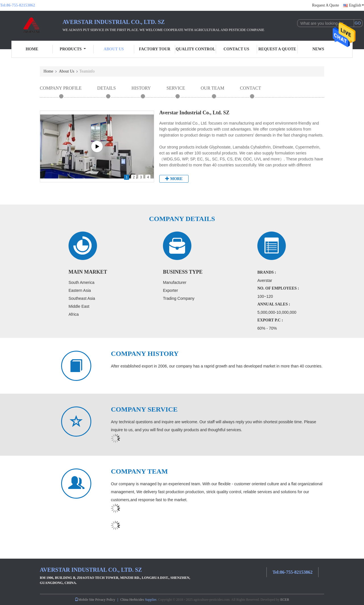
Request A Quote (325, 5)
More (174, 179)
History (141, 88)
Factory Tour (154, 49)
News (318, 49)
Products (73, 49)
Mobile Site (84, 600)
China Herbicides (132, 600)
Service (176, 88)
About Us (114, 49)
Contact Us (236, 49)
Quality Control (196, 49)
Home (32, 49)
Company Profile (61, 88)
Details (106, 88)
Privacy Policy (105, 600)
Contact (251, 88)
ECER (285, 600)
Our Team (213, 88)
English (356, 5)
